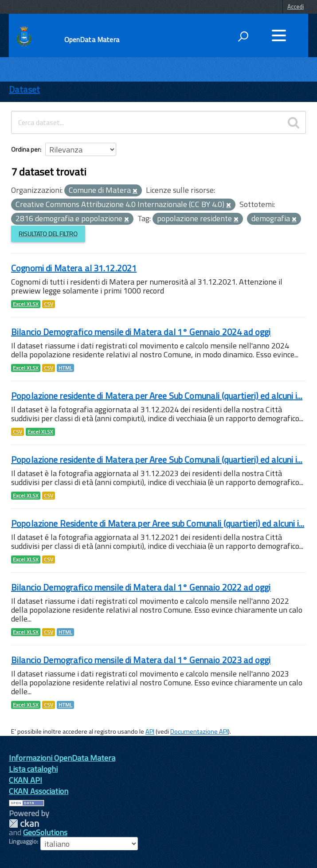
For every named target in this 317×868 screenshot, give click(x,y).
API (150, 731)
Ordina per (25, 149)
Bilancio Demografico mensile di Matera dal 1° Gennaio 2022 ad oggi (141, 587)
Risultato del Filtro (48, 234)
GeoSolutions (45, 832)
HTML (65, 368)
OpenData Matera (92, 39)
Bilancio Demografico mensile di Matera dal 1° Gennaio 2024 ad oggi (141, 332)
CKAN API (25, 780)
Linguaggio (23, 841)
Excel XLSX (26, 304)
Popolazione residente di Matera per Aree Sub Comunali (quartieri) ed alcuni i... (157, 396)
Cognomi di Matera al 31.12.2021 (74, 268)
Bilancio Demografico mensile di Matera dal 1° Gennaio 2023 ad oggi (141, 660)
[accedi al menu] (279, 35)
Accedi (295, 7)
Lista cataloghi (33, 769)
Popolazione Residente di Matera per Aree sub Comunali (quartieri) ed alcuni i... (158, 523)
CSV (49, 304)
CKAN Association (39, 791)
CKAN (24, 823)
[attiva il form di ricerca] (243, 36)
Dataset (24, 89)
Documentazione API (199, 731)
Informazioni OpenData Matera (62, 758)
